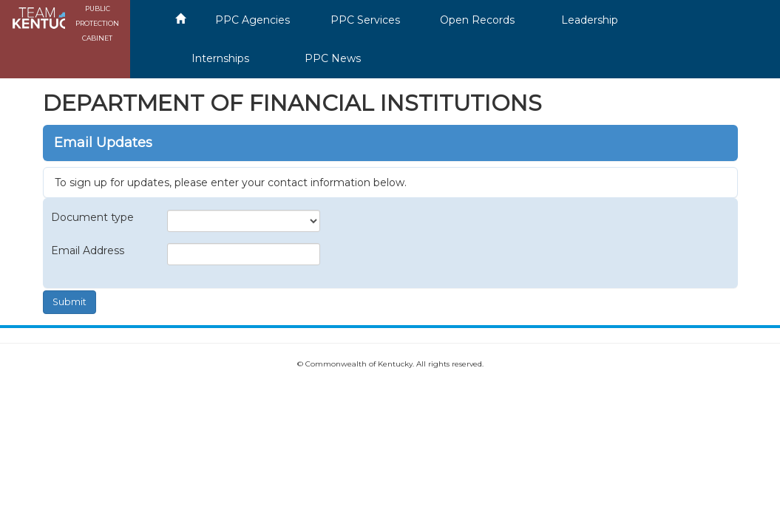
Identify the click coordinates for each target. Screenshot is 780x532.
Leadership (590, 20)
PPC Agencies (252, 20)
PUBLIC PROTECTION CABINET (97, 23)
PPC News (333, 58)
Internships (220, 58)
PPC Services (365, 20)
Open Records (477, 20)
